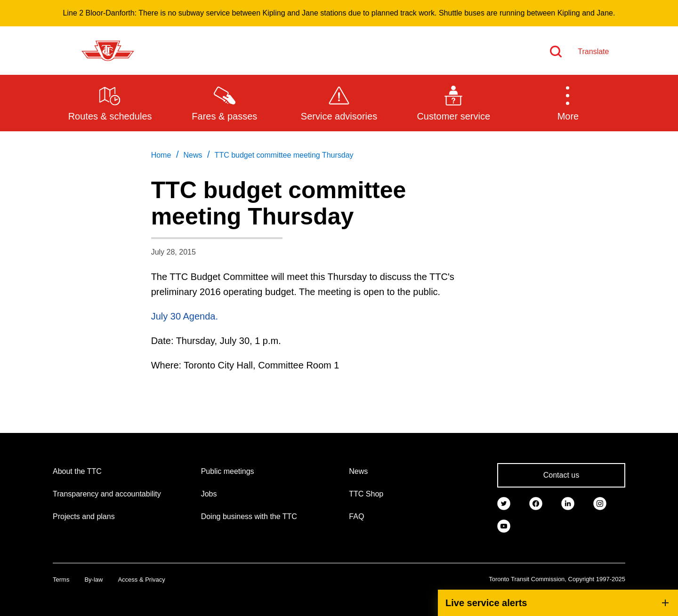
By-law (93, 580)
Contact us (561, 475)
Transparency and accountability (107, 494)
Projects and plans (84, 516)
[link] (504, 503)
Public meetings (228, 471)
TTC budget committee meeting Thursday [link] (284, 155)
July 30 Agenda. (185, 316)
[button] (568, 103)
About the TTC (77, 471)
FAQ (356, 516)
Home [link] (161, 155)
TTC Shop (366, 494)
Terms (61, 580)
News (358, 471)
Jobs (209, 494)
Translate (593, 52)
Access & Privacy (141, 580)
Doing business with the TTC (249, 516)
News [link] (193, 155)
